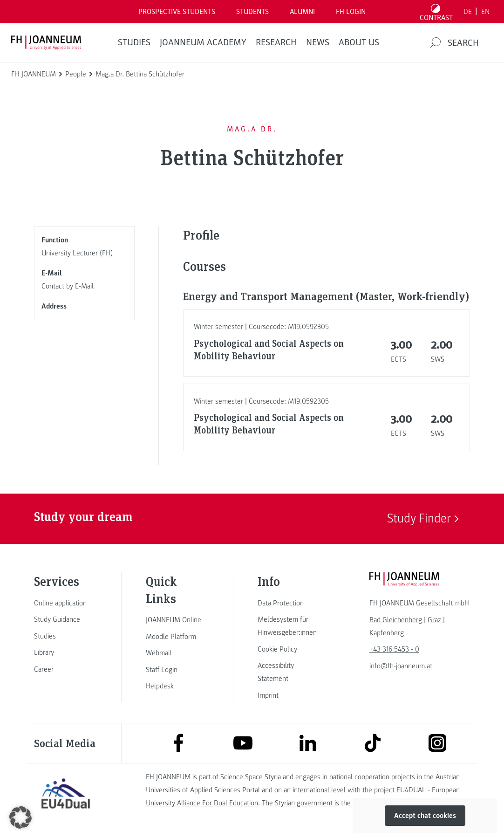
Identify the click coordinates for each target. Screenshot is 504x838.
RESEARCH (276, 42)
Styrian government (304, 803)
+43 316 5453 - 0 (394, 649)
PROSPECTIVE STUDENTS (177, 12)
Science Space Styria (251, 777)
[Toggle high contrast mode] (436, 12)
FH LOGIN (351, 12)
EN (485, 12)
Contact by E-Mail (68, 286)
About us (359, 42)
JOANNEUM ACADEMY (203, 42)
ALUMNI (302, 12)
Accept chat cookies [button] (425, 816)
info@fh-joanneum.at (401, 666)
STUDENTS (252, 12)
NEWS (318, 42)
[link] (66, 603)
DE (468, 12)
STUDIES (134, 42)
